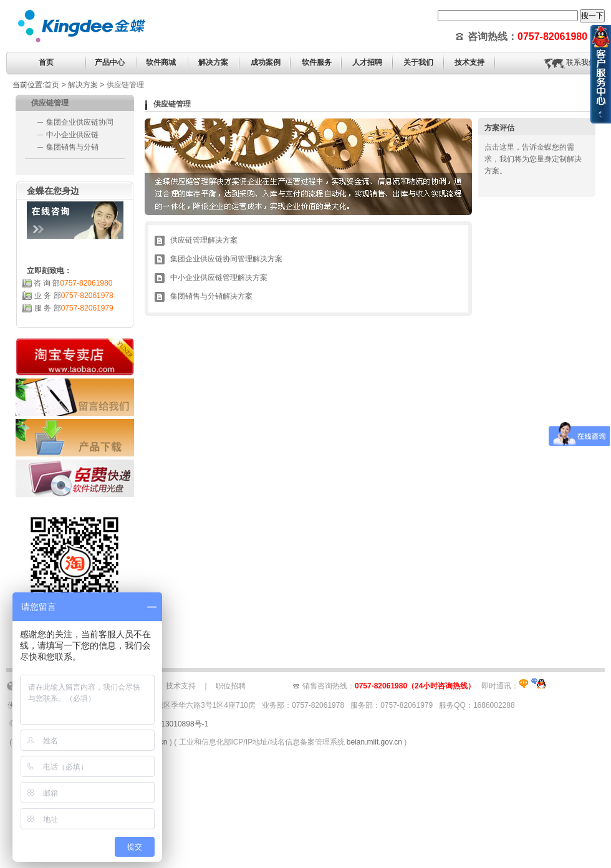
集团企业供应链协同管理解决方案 (226, 259)
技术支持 (181, 686)
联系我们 (581, 62)
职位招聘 (231, 686)
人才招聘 (367, 62)
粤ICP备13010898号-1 (171, 724)
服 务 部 (74, 308)
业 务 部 (74, 296)
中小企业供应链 (72, 135)
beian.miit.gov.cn (374, 742)
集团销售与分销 (72, 147)
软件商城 (161, 62)
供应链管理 (125, 85)
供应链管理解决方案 (204, 240)
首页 (46, 62)
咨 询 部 (73, 283)
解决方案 (83, 85)
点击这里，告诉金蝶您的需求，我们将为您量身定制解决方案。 (533, 159)
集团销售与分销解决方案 (211, 296)
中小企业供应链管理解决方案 (219, 277)
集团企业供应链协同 (80, 122)
